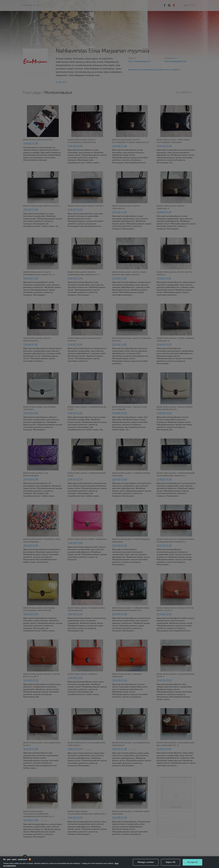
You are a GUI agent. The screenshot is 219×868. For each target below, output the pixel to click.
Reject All (171, 862)
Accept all (192, 862)
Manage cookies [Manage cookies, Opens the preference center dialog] (146, 862)
